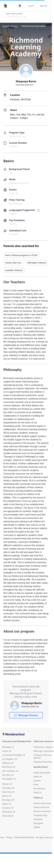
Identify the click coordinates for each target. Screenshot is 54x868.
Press (36, 785)
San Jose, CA (8, 775)
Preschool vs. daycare (43, 747)
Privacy (9, 837)
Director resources (42, 811)
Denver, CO (7, 784)
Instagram (38, 823)
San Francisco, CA (10, 771)
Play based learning (43, 762)
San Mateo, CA (9, 779)
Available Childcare (14, 270)
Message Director (26, 715)
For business (39, 788)
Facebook (38, 819)
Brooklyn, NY (8, 800)
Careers (37, 781)
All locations (8, 816)
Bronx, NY (7, 796)
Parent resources (41, 807)
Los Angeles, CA (10, 759)
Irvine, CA (7, 751)
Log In (31, 6)
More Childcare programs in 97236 (21, 255)
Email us (37, 792)
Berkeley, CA (8, 747)
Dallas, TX (7, 804)
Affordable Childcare (37, 263)
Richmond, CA (9, 767)
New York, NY (8, 792)
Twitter (37, 827)
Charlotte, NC (8, 788)
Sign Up (43, 6)
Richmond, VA (9, 812)
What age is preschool (44, 751)
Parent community (42, 803)
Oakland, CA (8, 763)
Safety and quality (42, 773)
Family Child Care (13, 263)
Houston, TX (8, 808)
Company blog (40, 815)
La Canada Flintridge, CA (14, 755)
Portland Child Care (10, 26)
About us (38, 777)
